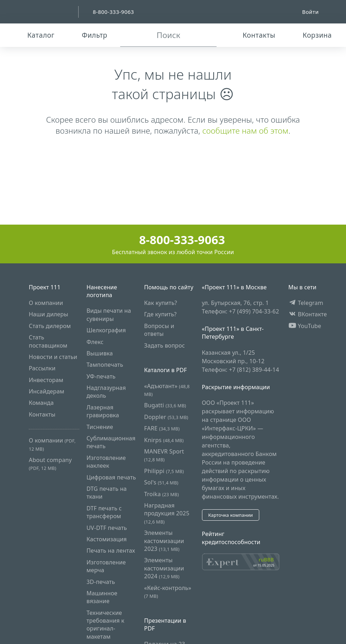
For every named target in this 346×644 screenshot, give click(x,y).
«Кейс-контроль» (167, 592)
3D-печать (101, 582)
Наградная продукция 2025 (167, 513)
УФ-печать (101, 376)
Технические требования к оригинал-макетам (105, 625)
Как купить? (161, 303)
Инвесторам (46, 380)
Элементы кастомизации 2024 (164, 568)
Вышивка (100, 353)
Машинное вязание (102, 597)
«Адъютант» (167, 390)
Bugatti (165, 405)
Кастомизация (107, 539)
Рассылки (42, 368)
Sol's (161, 482)
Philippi (164, 471)
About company (50, 464)
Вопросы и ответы (159, 330)
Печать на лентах (111, 551)
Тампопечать (105, 365)
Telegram (306, 303)
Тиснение (100, 427)
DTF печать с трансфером (104, 512)
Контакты (42, 414)
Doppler (166, 417)
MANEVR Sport (164, 455)
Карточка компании (230, 515)
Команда (41, 403)
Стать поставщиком (48, 341)
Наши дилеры (49, 314)
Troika (161, 494)
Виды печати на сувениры (109, 315)
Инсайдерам (47, 391)
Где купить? (160, 314)
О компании (46, 303)
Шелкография (106, 330)
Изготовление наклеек (106, 462)
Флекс (95, 342)
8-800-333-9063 (173, 240)
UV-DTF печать (107, 528)
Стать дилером (50, 326)
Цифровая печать (111, 477)
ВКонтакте (308, 314)
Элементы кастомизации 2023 (164, 541)
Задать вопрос (164, 345)
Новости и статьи (53, 357)
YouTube (305, 326)
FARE (162, 428)
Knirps (164, 440)
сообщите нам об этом (245, 131)
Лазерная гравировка (103, 411)
